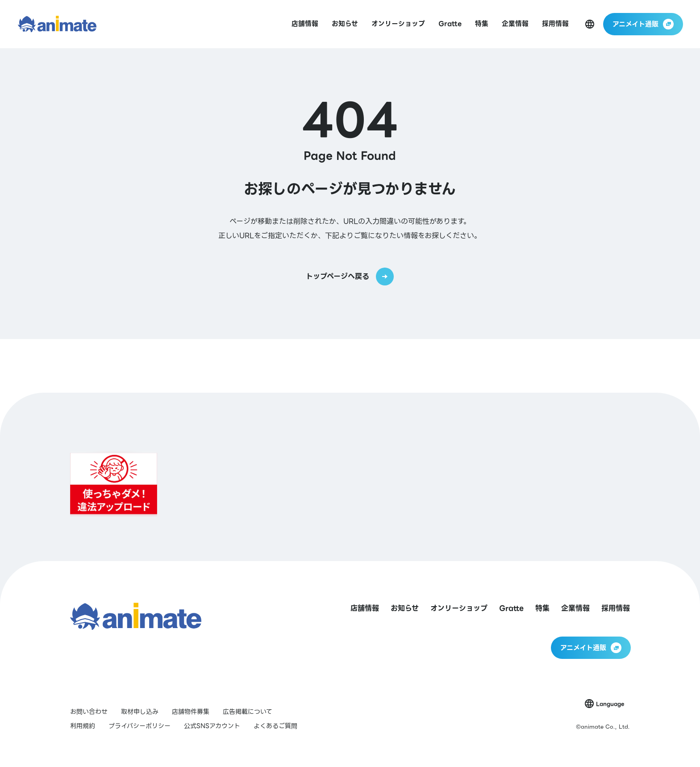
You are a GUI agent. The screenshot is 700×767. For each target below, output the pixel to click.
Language (610, 704)
